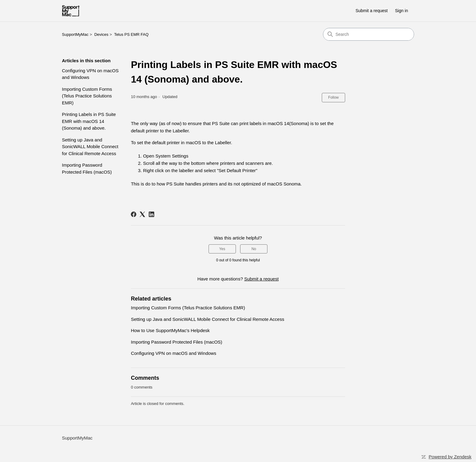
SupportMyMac (75, 34)
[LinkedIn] (151, 214)
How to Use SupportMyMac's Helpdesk (170, 330)
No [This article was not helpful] (254, 249)
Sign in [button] (401, 11)
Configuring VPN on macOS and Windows (90, 74)
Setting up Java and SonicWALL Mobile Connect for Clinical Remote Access (90, 147)
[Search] (369, 34)
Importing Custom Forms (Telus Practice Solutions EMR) (87, 96)
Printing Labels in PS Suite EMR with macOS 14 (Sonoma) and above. (89, 121)
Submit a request (372, 11)
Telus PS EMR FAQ (131, 34)
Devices (101, 34)
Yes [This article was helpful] (222, 249)
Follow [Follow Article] (333, 97)
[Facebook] (134, 214)
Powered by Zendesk (450, 457)
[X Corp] (142, 214)
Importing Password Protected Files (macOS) (87, 168)
